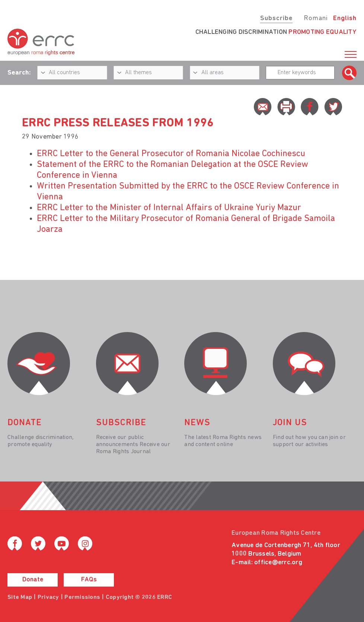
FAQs (89, 580)
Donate (33, 580)
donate (25, 423)
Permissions (82, 597)
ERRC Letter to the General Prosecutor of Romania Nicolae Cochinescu (171, 154)
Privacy (48, 597)
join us (290, 423)
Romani (316, 18)
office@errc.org (278, 563)
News (197, 423)
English (345, 18)
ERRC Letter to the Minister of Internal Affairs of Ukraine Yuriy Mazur (169, 208)
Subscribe (276, 18)
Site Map (20, 597)
